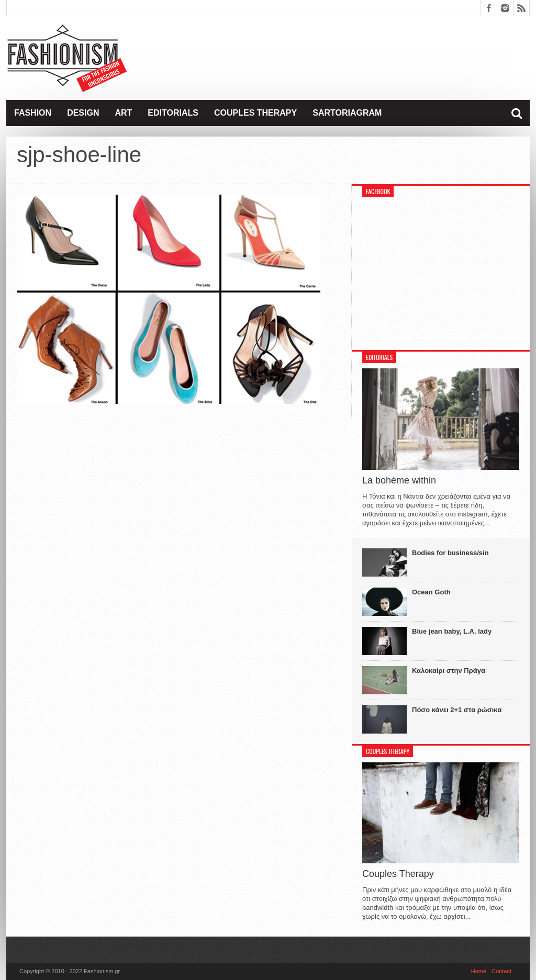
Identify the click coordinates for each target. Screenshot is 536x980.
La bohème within (399, 480)
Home (479, 971)
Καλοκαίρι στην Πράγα (449, 671)
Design (83, 113)
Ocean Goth (431, 592)
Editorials (173, 113)
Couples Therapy (255, 113)
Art (123, 113)
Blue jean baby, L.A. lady (452, 631)
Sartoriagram (347, 113)
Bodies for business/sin (450, 553)
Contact (501, 971)
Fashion (33, 113)
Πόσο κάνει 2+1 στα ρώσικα (457, 710)
